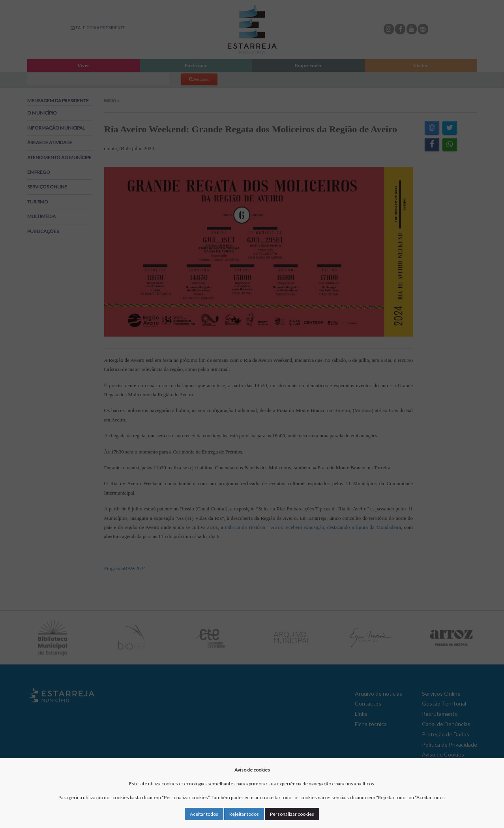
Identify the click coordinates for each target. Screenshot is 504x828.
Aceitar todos (204, 814)
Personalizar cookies (292, 814)
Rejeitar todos (244, 814)
